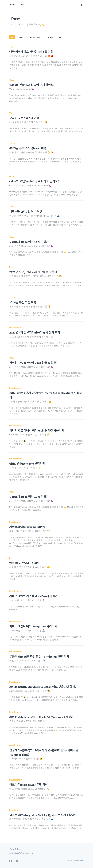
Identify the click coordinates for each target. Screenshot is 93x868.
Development (36, 37)
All (12, 37)
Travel (50, 37)
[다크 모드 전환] (81, 5)
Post (22, 5)
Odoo (22, 37)
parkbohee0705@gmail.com (21, 853)
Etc (61, 37)
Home (12, 5)
